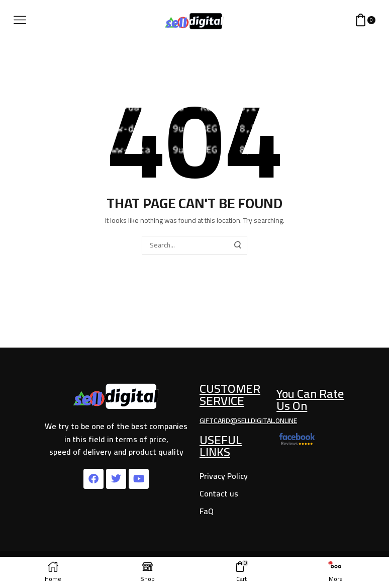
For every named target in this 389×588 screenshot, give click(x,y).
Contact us (219, 493)
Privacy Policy (224, 476)
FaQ (207, 511)
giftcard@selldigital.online (248, 421)
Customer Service (230, 395)
